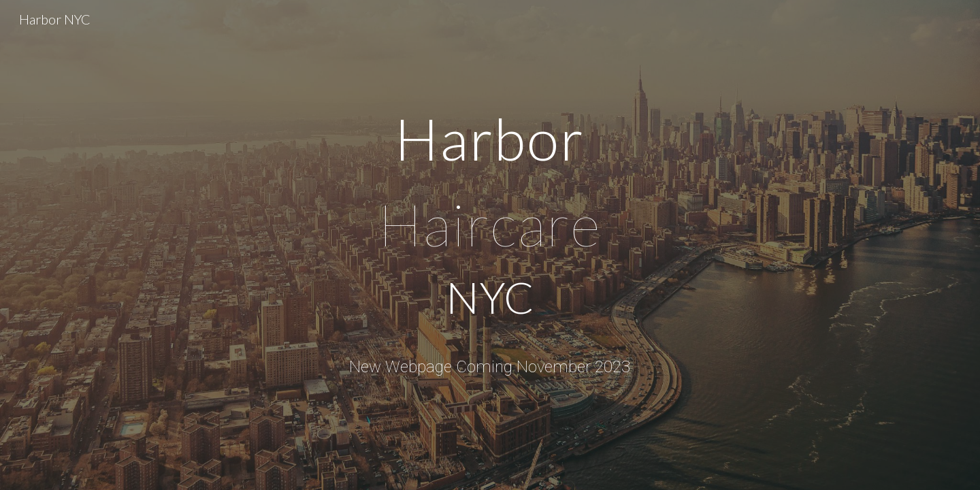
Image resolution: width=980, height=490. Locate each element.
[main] (490, 222)
